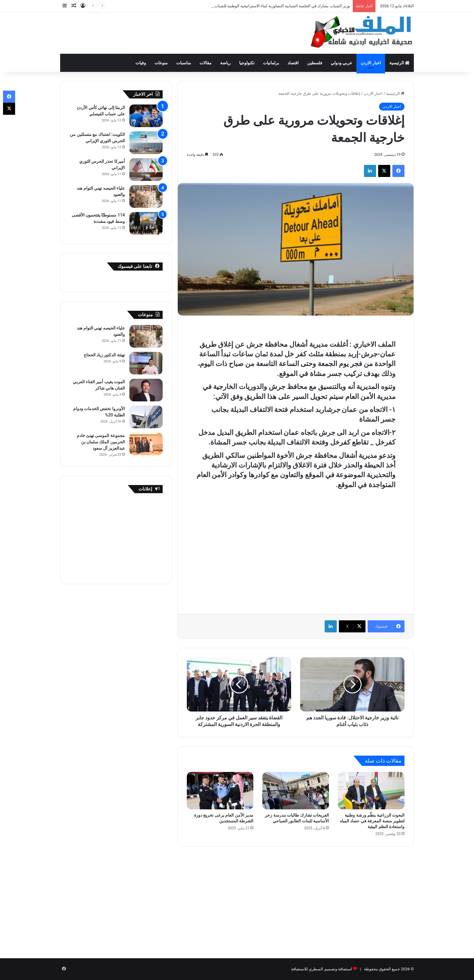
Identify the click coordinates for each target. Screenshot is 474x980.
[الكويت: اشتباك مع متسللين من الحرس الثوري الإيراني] (146, 143)
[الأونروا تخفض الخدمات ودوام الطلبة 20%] (146, 417)
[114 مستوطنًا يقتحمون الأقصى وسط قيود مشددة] (146, 223)
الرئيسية (399, 63)
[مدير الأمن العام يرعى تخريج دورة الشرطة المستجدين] (220, 791)
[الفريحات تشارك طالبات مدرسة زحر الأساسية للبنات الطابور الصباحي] (296, 791)
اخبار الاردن (371, 63)
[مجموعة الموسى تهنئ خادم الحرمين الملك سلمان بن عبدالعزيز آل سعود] (146, 444)
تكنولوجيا (247, 63)
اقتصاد (293, 63)
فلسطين (315, 63)
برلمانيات (271, 63)
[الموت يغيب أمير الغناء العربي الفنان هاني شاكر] (146, 390)
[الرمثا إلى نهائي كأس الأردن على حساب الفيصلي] (146, 116)
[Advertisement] (177, 32)
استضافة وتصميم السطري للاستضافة (322, 969)
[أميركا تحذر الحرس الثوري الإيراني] (146, 170)
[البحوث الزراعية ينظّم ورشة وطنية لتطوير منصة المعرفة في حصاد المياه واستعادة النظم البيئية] (371, 791)
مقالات (206, 63)
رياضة (225, 63)
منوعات (161, 63)
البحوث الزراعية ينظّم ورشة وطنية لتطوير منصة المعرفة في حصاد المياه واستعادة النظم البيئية (372, 821)
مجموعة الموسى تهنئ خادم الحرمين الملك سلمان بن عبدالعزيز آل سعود (101, 442)
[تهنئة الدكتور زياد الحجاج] (146, 363)
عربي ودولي (341, 63)
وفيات (141, 63)
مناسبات (184, 63)
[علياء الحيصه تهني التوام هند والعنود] (146, 196)
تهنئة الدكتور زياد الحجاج (104, 355)
